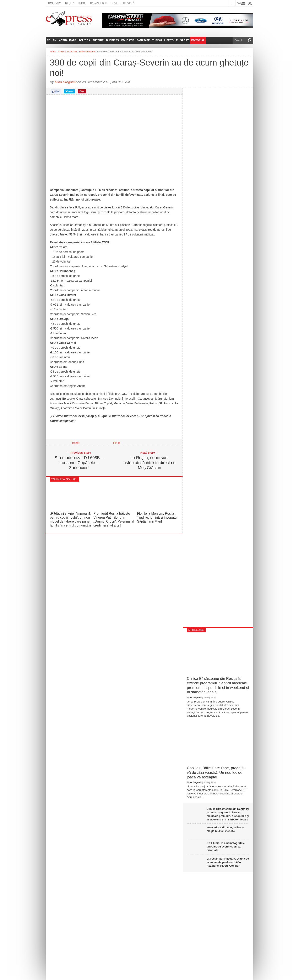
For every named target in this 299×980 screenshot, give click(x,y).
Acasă (53, 52)
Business (112, 40)
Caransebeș (98, 3)
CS (49, 40)
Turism (157, 40)
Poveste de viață (123, 3)
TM (55, 40)
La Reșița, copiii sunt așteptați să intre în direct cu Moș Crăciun (149, 463)
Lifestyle (171, 40)
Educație (128, 40)
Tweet (75, 443)
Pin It (116, 443)
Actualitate (67, 40)
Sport (184, 40)
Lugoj (82, 3)
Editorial (198, 40)
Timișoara (55, 3)
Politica (84, 40)
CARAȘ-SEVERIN (67, 52)
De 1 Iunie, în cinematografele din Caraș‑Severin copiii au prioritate (226, 847)
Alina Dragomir (66, 82)
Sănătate (143, 40)
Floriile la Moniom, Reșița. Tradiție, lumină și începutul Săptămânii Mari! (157, 517)
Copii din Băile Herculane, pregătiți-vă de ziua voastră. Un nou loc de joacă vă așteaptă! (216, 772)
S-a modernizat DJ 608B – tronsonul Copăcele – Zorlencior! (79, 463)
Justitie (98, 40)
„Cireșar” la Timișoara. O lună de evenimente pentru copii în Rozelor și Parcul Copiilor (228, 862)
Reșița (70, 3)
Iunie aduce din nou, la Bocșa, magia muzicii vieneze (226, 829)
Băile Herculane (87, 52)
